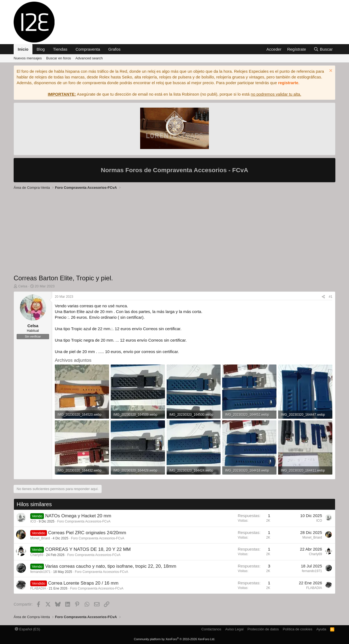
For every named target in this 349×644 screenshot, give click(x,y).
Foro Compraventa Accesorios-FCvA (84, 521)
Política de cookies (297, 629)
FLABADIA (38, 588)
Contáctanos (211, 629)
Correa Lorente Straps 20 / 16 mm (83, 583)
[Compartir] (323, 297)
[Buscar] (323, 49)
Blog (41, 49)
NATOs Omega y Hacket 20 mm (78, 516)
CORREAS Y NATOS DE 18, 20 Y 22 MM (88, 549)
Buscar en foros (58, 58)
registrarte (288, 83)
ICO (33, 521)
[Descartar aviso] (330, 71)
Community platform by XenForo (174, 639)
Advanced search (89, 58)
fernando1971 (40, 572)
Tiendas (60, 49)
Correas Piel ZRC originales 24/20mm (87, 533)
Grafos (114, 49)
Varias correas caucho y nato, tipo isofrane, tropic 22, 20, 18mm (111, 566)
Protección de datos (263, 629)
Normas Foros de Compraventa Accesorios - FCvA (175, 170)
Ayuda (321, 629)
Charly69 (37, 555)
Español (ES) (27, 629)
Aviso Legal (234, 629)
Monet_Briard (40, 538)
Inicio (23, 49)
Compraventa (88, 49)
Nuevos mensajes (28, 58)
